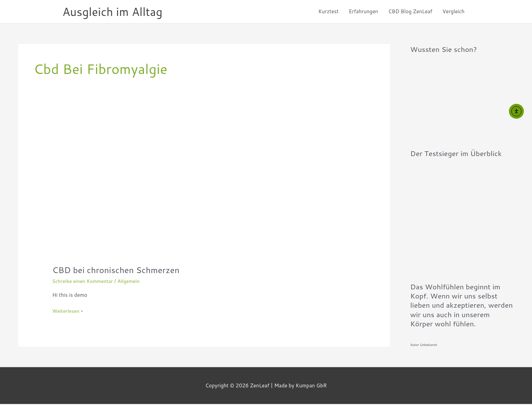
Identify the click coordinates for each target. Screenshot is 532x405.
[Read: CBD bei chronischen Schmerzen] (147, 190)
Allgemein (132, 282)
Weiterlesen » (68, 312)
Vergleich (453, 12)
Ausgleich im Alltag (115, 12)
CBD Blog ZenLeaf (410, 12)
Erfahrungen (363, 12)
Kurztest (328, 12)
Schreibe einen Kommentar (84, 282)
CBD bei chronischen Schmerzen (119, 271)
